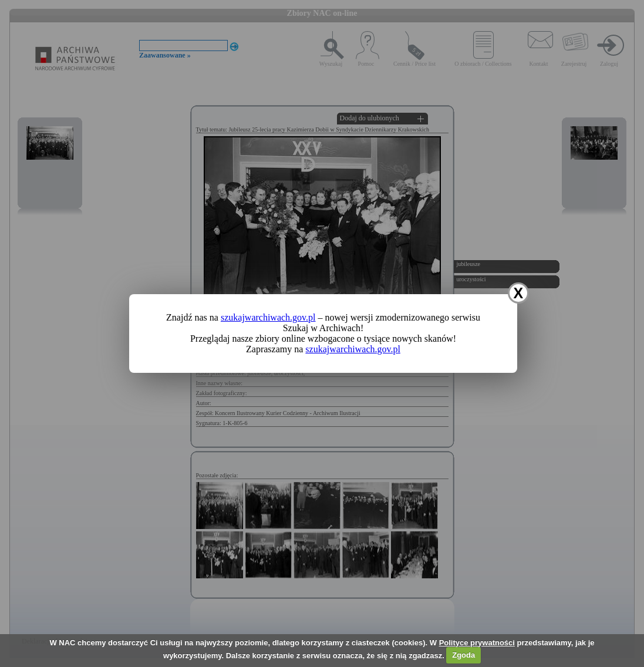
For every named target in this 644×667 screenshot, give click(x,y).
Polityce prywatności (477, 643)
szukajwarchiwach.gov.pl (268, 317)
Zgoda (463, 655)
